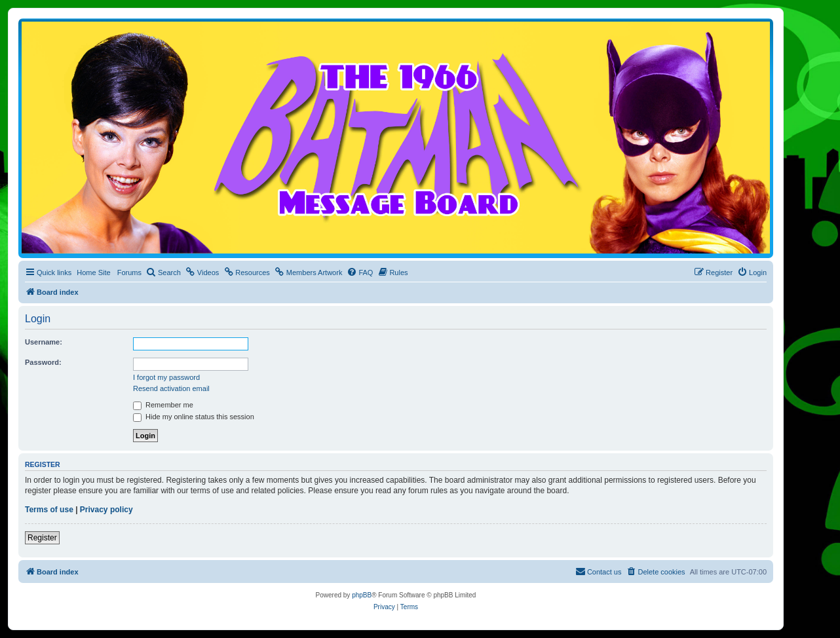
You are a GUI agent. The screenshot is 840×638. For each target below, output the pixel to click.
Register (42, 538)
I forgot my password (166, 377)
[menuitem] (163, 272)
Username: (44, 342)
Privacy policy (106, 510)
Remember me (163, 405)
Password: (43, 362)
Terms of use (49, 510)
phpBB (362, 595)
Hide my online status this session (194, 417)
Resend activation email (171, 388)
